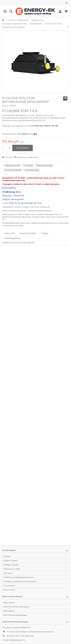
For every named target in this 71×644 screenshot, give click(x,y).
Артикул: (6, 106)
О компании (9, 586)
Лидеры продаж (11, 565)
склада (25, 207)
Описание (9, 233)
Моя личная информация (15, 615)
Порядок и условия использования (20, 581)
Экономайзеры (32, 170)
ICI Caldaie (28, 165)
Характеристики (28, 233)
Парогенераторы (45, 165)
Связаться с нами (12, 569)
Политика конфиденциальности (19, 577)
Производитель (13, 238)
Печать (9, 157)
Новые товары (11, 561)
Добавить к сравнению (28, 157)
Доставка (8, 573)
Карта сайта (9, 590)
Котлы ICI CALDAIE (13, 170)
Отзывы (44, 233)
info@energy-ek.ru (17, 640)
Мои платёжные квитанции (17, 607)
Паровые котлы (13, 165)
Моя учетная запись (12, 597)
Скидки (7, 556)
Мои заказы (9, 603)
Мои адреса (9, 611)
